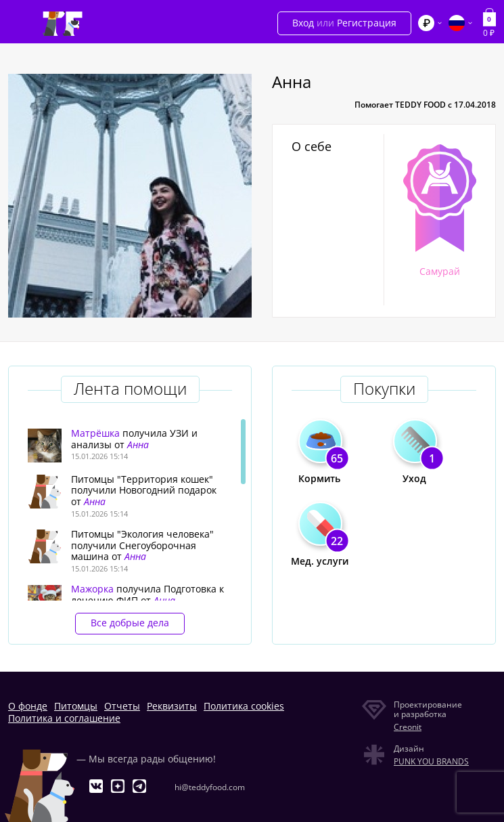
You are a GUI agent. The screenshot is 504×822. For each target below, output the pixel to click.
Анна (138, 445)
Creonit (408, 727)
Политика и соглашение (64, 718)
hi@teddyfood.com (210, 787)
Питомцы (76, 706)
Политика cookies (244, 706)
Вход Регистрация (344, 23)
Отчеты (122, 706)
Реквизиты (172, 706)
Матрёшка (95, 433)
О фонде (28, 706)
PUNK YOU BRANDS (431, 761)
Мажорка (92, 589)
